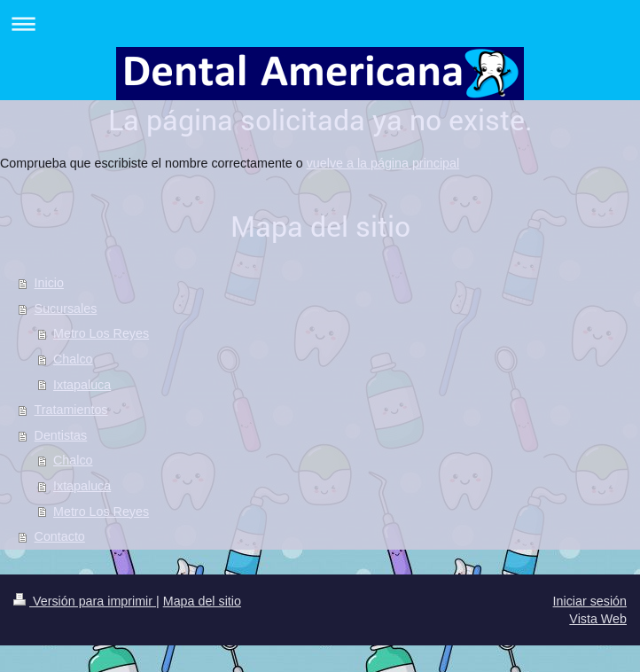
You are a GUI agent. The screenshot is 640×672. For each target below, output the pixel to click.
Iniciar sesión (590, 601)
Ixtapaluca (82, 385)
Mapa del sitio (202, 601)
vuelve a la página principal (383, 163)
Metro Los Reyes (101, 333)
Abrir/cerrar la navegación (320, 23)
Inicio (49, 283)
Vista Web (598, 619)
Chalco (73, 359)
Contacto (60, 536)
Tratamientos (71, 410)
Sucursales (66, 309)
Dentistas (61, 435)
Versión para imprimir (85, 601)
